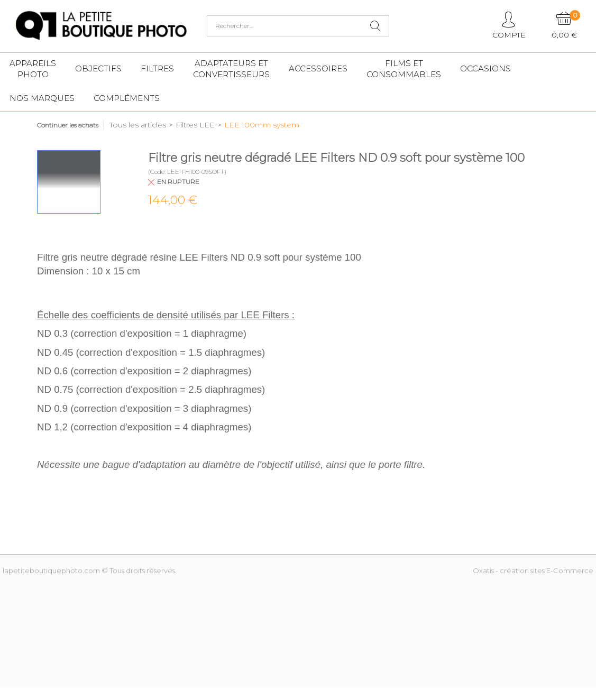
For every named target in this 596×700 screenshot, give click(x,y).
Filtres (157, 68)
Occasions (485, 68)
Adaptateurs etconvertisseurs (231, 69)
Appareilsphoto (33, 69)
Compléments (127, 98)
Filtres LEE (195, 125)
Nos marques (42, 98)
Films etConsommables (404, 69)
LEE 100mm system (262, 125)
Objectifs (98, 68)
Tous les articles (138, 125)
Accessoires (318, 68)
